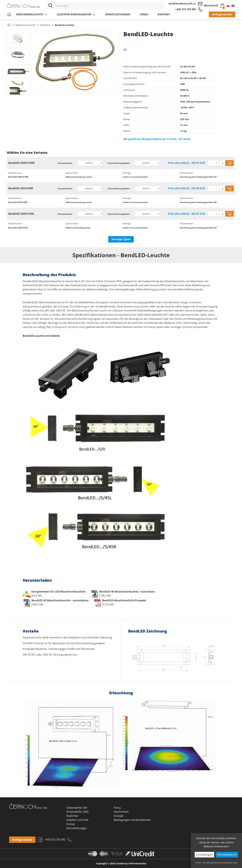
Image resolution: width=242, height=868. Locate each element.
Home (9, 14)
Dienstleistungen (118, 14)
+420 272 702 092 (186, 9)
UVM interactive (137, 863)
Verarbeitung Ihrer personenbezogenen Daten (220, 863)
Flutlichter (72, 816)
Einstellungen (204, 855)
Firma (144, 14)
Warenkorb (214, 5)
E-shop (70, 824)
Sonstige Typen (121, 239)
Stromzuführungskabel (119, 163)
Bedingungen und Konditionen (132, 820)
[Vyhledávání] (109, 6)
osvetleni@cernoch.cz (182, 4)
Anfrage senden (222, 14)
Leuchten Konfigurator (76, 14)
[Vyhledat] (51, 6)
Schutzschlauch (65, 163)
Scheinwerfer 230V (78, 812)
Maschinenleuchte (32, 14)
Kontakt (164, 14)
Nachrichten (121, 812)
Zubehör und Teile (77, 820)
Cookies (198, 863)
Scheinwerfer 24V (77, 808)
